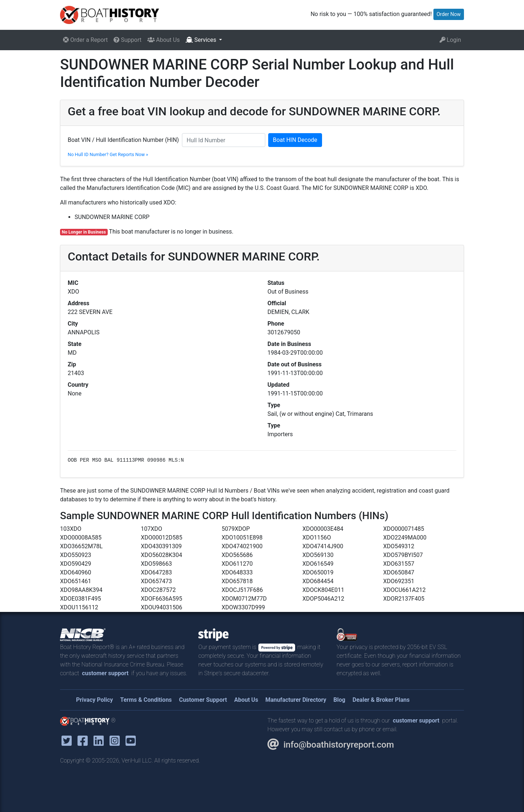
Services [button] (202, 40)
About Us (164, 40)
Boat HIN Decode (295, 140)
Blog (339, 700)
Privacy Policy (94, 700)
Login (450, 40)
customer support (105, 673)
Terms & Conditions (146, 700)
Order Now (449, 14)
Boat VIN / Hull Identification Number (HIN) (123, 140)
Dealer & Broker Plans (381, 700)
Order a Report (85, 40)
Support (127, 40)
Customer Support (203, 700)
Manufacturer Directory (296, 700)
